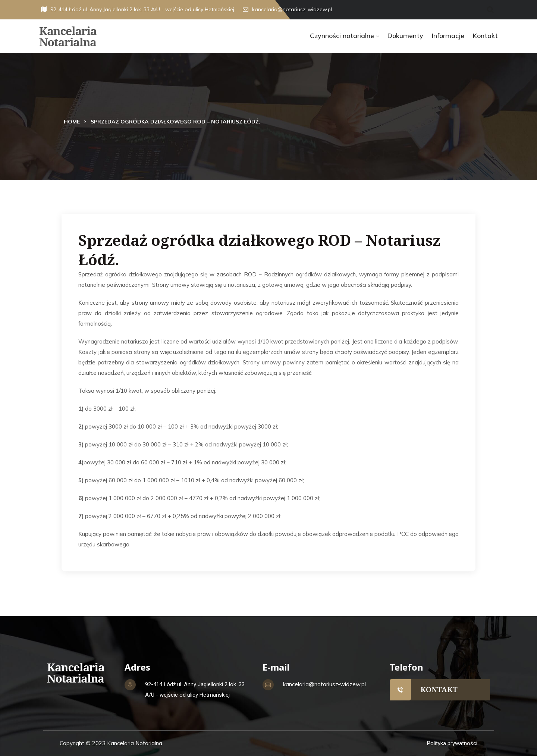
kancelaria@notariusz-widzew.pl (287, 9)
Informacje (448, 36)
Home (72, 122)
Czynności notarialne (342, 36)
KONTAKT (439, 689)
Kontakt (485, 36)
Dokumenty (405, 36)
